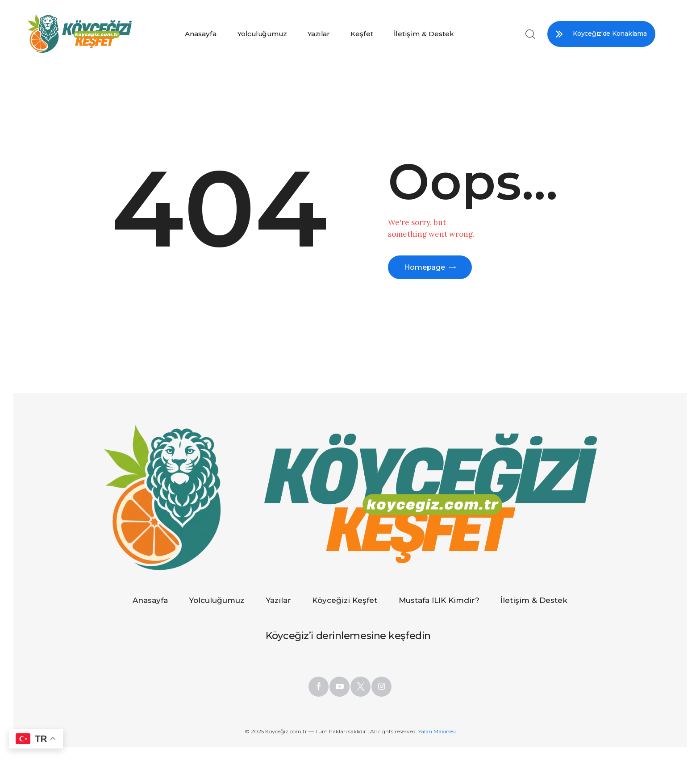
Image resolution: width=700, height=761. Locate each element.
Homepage (428, 268)
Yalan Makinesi (437, 732)
